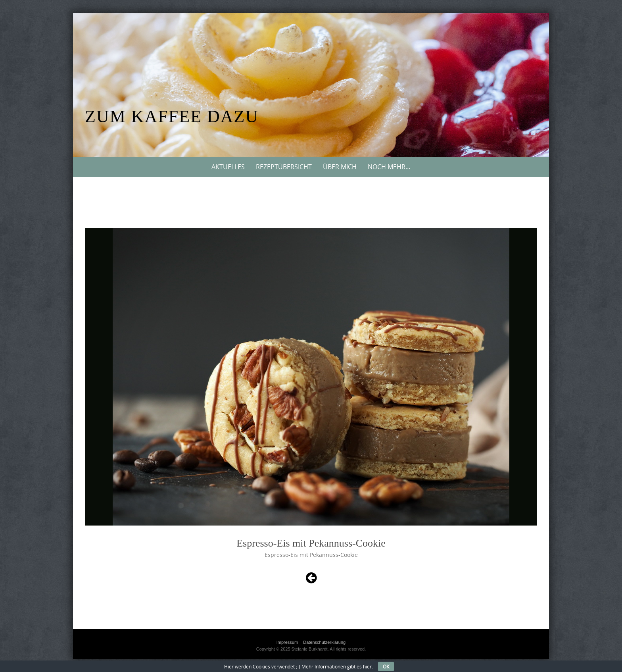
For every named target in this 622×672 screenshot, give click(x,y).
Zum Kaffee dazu (172, 116)
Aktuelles (228, 167)
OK (386, 666)
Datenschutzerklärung (324, 642)
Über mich (340, 167)
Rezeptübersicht (284, 167)
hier (367, 666)
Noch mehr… (389, 167)
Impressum (287, 642)
